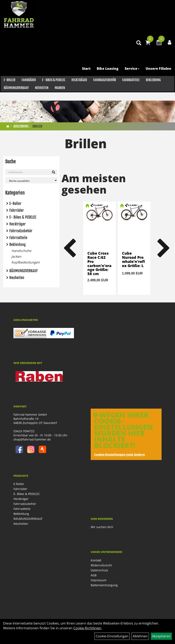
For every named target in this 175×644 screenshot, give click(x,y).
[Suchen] (54, 172)
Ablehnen (140, 636)
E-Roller (9, 89)
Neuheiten (41, 97)
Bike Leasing (108, 77)
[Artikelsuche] (137, 52)
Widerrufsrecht (101, 565)
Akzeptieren (161, 636)
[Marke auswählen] (31, 180)
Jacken (16, 256)
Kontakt (96, 560)
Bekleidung (153, 89)
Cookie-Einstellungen (112, 636)
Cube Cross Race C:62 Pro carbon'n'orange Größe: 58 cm (99, 263)
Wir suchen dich (102, 527)
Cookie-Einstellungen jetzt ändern (119, 454)
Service (133, 77)
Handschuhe (21, 251)
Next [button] (164, 248)
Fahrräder (28, 89)
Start (87, 77)
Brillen (37, 126)
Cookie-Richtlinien (87, 628)
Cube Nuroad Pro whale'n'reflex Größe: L (133, 259)
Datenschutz (99, 570)
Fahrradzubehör (104, 89)
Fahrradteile (130, 89)
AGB (94, 575)
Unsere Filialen (159, 77)
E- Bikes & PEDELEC (53, 89)
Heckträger (79, 89)
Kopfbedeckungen (26, 262)
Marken (59, 97)
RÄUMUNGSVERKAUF (16, 97)
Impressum (99, 580)
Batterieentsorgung (104, 585)
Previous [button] (70, 248)
